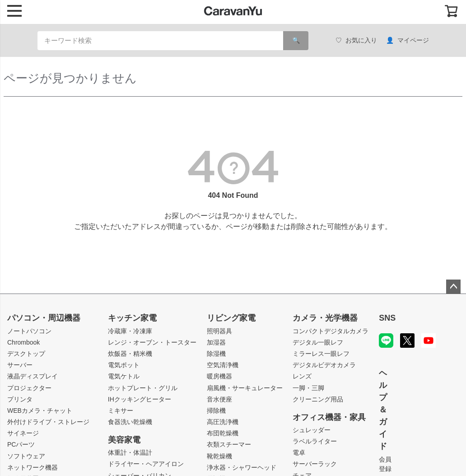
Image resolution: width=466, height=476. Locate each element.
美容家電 (124, 440)
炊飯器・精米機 (130, 354)
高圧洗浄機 (223, 422)
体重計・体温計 (130, 453)
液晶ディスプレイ (33, 376)
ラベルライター (315, 441)
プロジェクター (29, 388)
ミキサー (121, 411)
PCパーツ (21, 444)
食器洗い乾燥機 (130, 422)
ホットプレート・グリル (143, 388)
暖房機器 (219, 376)
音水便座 (219, 399)
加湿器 (216, 342)
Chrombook (23, 342)
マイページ (408, 40)
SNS (387, 318)
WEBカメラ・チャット (40, 411)
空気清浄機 (223, 365)
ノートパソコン (29, 331)
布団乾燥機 (223, 433)
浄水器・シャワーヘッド (242, 467)
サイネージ (23, 433)
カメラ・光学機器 (325, 318)
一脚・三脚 (308, 388)
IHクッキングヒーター (140, 399)
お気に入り (356, 40)
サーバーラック (315, 464)
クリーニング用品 (318, 399)
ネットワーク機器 (33, 467)
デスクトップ (26, 354)
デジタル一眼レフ (318, 342)
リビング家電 (231, 318)
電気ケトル (124, 376)
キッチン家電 (132, 318)
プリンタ (20, 399)
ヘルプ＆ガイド (383, 410)
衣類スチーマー (229, 444)
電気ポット (124, 365)
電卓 (299, 453)
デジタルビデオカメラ (324, 365)
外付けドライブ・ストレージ (48, 422)
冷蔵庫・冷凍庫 (130, 331)
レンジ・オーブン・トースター (152, 342)
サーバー (20, 365)
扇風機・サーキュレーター (245, 388)
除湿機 (216, 354)
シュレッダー (312, 430)
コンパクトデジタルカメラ (331, 331)
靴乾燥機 (219, 456)
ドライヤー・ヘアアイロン (146, 464)
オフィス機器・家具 (329, 417)
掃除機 (216, 411)
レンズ (302, 376)
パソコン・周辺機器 (44, 318)
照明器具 (219, 331)
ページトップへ (453, 287)
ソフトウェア (26, 456)
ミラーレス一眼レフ (321, 354)
